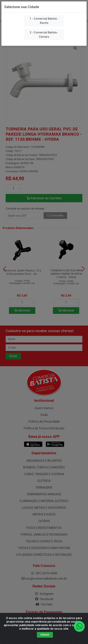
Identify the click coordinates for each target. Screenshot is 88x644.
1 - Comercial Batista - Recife (44, 21)
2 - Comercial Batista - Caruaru (44, 35)
